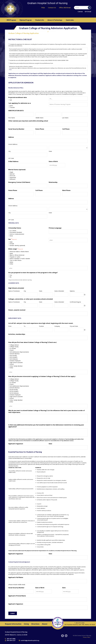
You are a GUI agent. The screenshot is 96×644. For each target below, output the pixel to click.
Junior (11, 106)
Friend (12, 350)
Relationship (53, 182)
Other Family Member (16, 366)
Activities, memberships (17, 334)
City (9, 151)
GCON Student (14, 391)
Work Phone (66, 190)
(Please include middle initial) (17, 585)
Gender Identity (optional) (17, 245)
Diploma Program (26, 20)
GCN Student (14, 357)
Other (11, 264)
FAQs (43, 8)
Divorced (12, 176)
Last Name (65, 118)
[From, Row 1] (15, 330)
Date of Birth (53, 161)
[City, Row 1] (31, 295)
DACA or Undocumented (17, 234)
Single (11, 172)
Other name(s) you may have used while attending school (28, 121)
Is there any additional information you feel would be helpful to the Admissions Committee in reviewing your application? (46, 426)
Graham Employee (15, 361)
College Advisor (14, 345)
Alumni (45, 624)
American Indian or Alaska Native (19, 252)
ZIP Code (11, 158)
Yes (11, 275)
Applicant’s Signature (16, 444)
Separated (13, 177)
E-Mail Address (13, 161)
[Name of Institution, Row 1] (15, 295)
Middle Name (40, 118)
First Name (12, 118)
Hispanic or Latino (15, 257)
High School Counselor (16, 362)
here (10, 70)
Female (12, 244)
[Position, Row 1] (46, 330)
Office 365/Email (65, 8)
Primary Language (55, 228)
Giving (26, 624)
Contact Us (52, 8)
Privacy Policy (87, 637)
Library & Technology (55, 20)
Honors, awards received (17, 310)
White (11, 262)
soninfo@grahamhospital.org (30, 640)
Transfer (12, 107)
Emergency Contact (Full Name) (19, 182)
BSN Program (11, 20)
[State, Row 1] (46, 295)
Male (11, 242)
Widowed (13, 179)
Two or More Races (16, 260)
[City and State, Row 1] (77, 330)
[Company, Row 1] (61, 330)
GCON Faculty (14, 389)
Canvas (80, 12)
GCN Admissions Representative (19, 352)
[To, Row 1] (31, 330)
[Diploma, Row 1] (77, 295)
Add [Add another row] (85, 295)
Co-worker (13, 348)
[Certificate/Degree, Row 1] (77, 306)
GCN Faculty (13, 355)
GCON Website (14, 393)
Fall (11, 100)
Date (50, 444)
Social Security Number (16, 129)
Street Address (13, 144)
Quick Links (70, 20)
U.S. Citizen (13, 231)
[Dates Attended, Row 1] (61, 295)
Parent (12, 364)
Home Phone (40, 129)
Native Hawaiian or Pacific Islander (20, 259)
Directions (35, 624)
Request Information (13, 624)
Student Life (40, 20)
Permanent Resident (16, 232)
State (50, 151)
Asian (11, 253)
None (11, 236)
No (11, 277)
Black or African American (17, 255)
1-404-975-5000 (79, 623)
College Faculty (14, 347)
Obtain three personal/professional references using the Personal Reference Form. (31, 63)
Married (12, 174)
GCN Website (14, 359)
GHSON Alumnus (15, 354)
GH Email (88, 12)
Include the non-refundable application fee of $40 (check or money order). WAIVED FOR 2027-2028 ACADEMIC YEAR (39, 60)
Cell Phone (66, 129)
